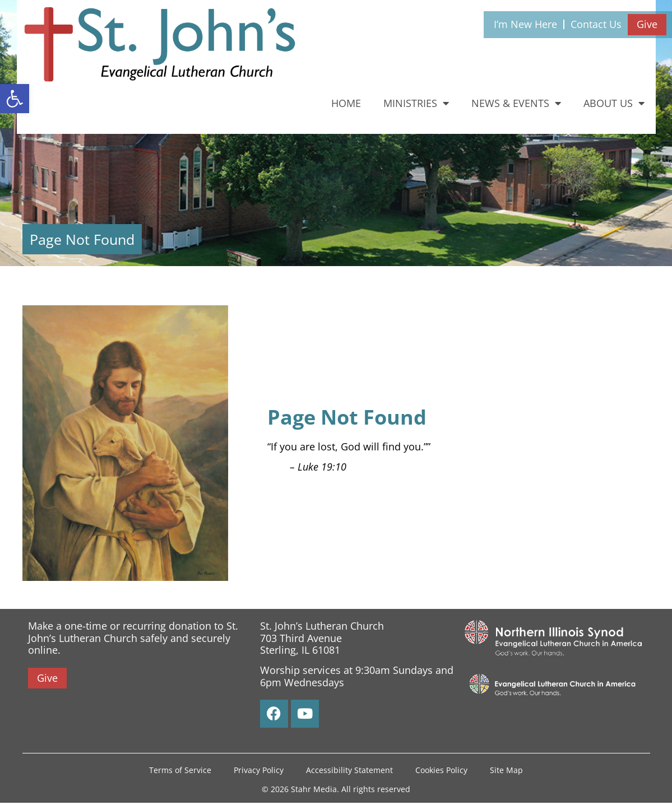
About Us (614, 103)
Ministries (416, 103)
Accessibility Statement (349, 771)
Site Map (506, 771)
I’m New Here (525, 24)
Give (647, 24)
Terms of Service (180, 771)
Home (346, 103)
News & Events (516, 103)
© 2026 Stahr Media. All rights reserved (336, 791)
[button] (15, 99)
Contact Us (596, 24)
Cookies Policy (441, 771)
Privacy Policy (259, 771)
